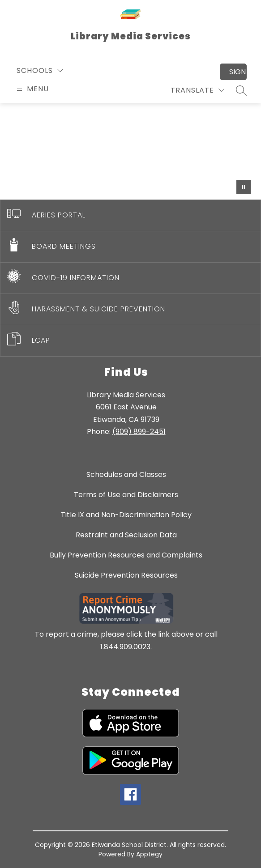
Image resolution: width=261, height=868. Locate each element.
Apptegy (149, 854)
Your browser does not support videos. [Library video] (130, 151)
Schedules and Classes (126, 474)
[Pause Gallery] (244, 187)
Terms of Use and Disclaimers (126, 495)
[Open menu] (32, 89)
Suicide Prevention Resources (126, 575)
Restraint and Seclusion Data (126, 535)
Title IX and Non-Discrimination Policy (126, 515)
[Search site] (241, 90)
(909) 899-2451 (139, 432)
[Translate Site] (197, 90)
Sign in (238, 72)
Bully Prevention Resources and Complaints (126, 555)
